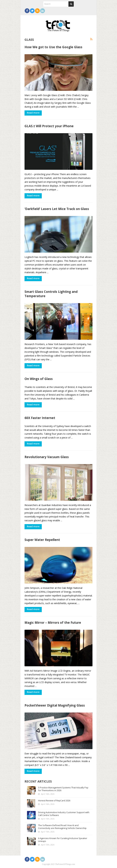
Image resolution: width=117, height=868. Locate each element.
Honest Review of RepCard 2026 (54, 800)
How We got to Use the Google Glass (53, 47)
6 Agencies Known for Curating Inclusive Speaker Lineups (63, 840)
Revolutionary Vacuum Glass (47, 457)
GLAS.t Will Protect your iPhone (49, 126)
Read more (33, 113)
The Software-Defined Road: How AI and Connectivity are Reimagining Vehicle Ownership (62, 827)
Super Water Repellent (42, 540)
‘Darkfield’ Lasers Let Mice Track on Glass (57, 209)
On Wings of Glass (39, 379)
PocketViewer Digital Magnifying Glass (55, 705)
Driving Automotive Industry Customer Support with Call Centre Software (64, 814)
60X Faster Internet (40, 418)
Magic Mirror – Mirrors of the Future (53, 622)
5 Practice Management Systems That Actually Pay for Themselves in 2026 (63, 789)
